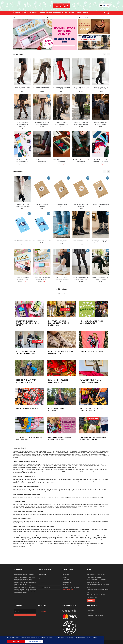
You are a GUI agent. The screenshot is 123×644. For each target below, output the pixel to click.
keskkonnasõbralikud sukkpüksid (98, 466)
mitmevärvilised (17, 466)
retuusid (65, 454)
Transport (65, 577)
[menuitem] (18, 13)
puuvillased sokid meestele (52, 454)
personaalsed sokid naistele (42, 515)
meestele (60, 470)
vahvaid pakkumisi (72, 467)
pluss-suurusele (92, 453)
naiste (90, 451)
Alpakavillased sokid (50, 505)
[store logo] (61, 6)
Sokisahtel (44, 612)
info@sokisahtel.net (71, 521)
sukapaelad (63, 453)
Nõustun (16, 641)
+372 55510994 (67, 541)
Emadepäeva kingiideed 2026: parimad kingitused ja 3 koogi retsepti (28, 323)
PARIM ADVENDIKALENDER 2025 (27, 409)
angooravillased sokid (32, 506)
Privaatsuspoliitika (67, 582)
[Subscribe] (25, 615)
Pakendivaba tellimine (68, 590)
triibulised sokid (99, 464)
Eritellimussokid (66, 585)
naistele (55, 470)
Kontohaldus (91, 611)
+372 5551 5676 (44, 583)
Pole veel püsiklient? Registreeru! (96, 616)
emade (47, 456)
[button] (108, 172)
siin (60, 530)
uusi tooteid (45, 467)
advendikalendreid (72, 456)
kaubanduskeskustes (71, 543)
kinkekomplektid (73, 508)
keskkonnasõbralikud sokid (48, 453)
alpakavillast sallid (18, 508)
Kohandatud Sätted (34, 641)
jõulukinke (65, 456)
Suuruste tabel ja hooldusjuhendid (71, 587)
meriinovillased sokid (62, 505)
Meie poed (86, 13)
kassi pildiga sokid (39, 466)
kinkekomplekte (17, 456)
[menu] (52, 13)
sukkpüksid (16, 454)
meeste (94, 451)
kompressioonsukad (101, 453)
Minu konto (108, 13)
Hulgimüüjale (66, 580)
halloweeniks (39, 456)
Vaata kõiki (62, 294)
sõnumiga (64, 471)
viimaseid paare (60, 467)
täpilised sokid (91, 464)
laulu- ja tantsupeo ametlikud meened (100, 456)
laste (98, 451)
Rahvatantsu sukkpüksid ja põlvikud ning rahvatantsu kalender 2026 (59, 323)
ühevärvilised (24, 466)
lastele (67, 470)
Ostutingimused (66, 575)
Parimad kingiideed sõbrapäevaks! (93, 352)
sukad (57, 453)
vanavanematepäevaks (56, 456)
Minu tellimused (91, 613)
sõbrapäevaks (31, 456)
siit (63, 506)
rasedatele (85, 453)
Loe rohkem (94, 638)
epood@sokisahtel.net (85, 541)
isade (44, 456)
